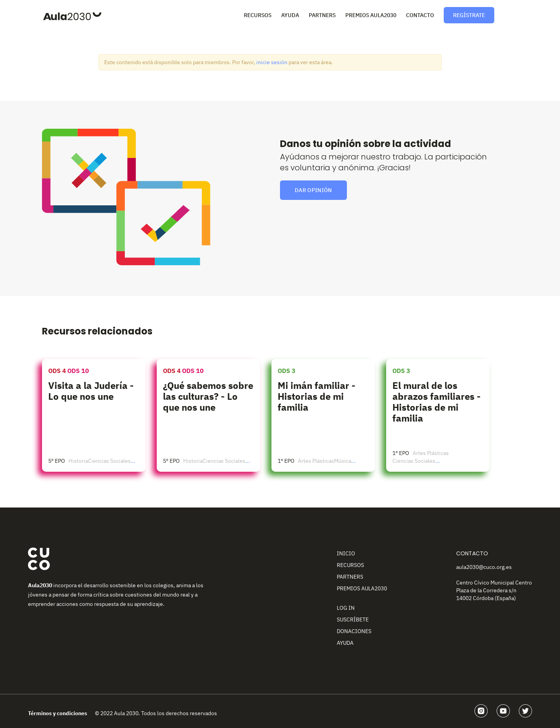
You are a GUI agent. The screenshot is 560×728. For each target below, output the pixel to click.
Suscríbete (353, 619)
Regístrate (469, 15)
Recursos (258, 15)
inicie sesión (272, 62)
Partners (322, 15)
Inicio (346, 553)
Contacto (420, 15)
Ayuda (290, 15)
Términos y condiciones (58, 713)
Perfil (509, 14)
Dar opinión (313, 190)
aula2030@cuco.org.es (484, 567)
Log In (346, 608)
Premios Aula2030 (371, 15)
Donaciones (354, 631)
